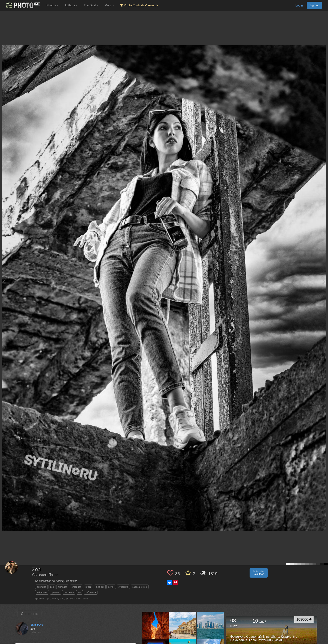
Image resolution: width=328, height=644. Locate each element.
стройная (76, 587)
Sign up (314, 5)
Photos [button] (52, 5)
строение (123, 587)
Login (299, 5)
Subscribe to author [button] (259, 573)
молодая (63, 587)
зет (79, 592)
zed (52, 587)
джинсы (100, 587)
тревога (56, 592)
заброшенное (140, 587)
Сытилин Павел (45, 575)
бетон (111, 587)
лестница (69, 592)
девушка (41, 587)
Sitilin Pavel (37, 625)
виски (88, 587)
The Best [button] (91, 5)
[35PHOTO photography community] (23, 5)
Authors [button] (71, 5)
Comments (29, 614)
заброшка (42, 592)
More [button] (109, 5)
